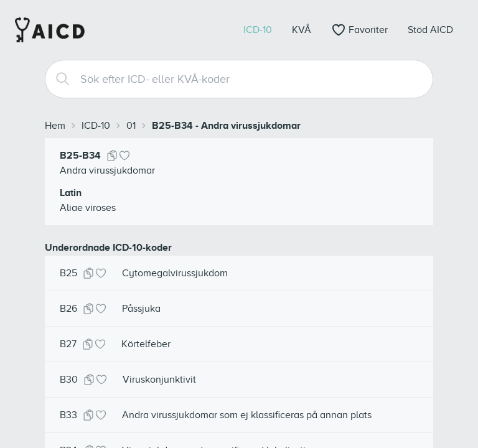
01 (131, 126)
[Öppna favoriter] (359, 30)
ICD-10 (96, 126)
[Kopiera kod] (112, 156)
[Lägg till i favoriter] (124, 156)
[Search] (58, 79)
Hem (55, 126)
